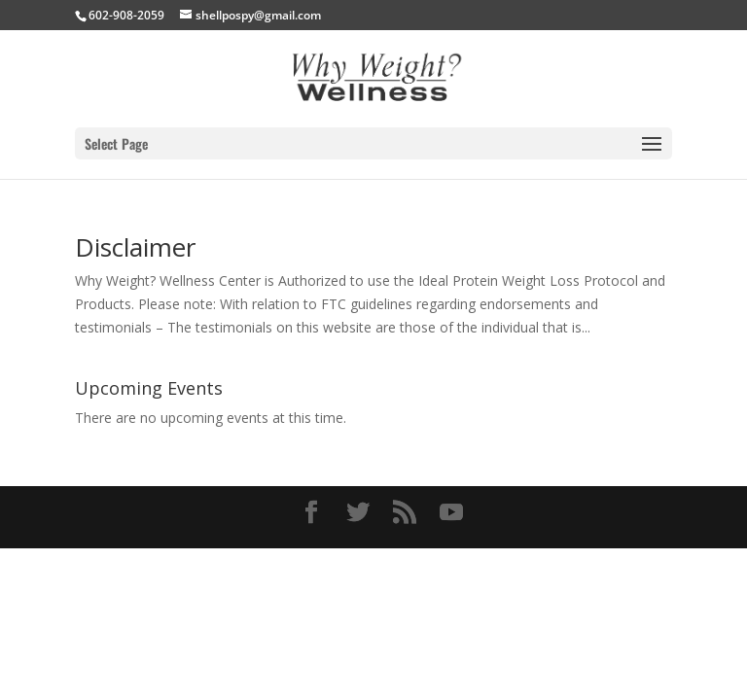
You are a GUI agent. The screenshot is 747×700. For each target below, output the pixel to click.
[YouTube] (451, 513)
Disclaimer (135, 247)
